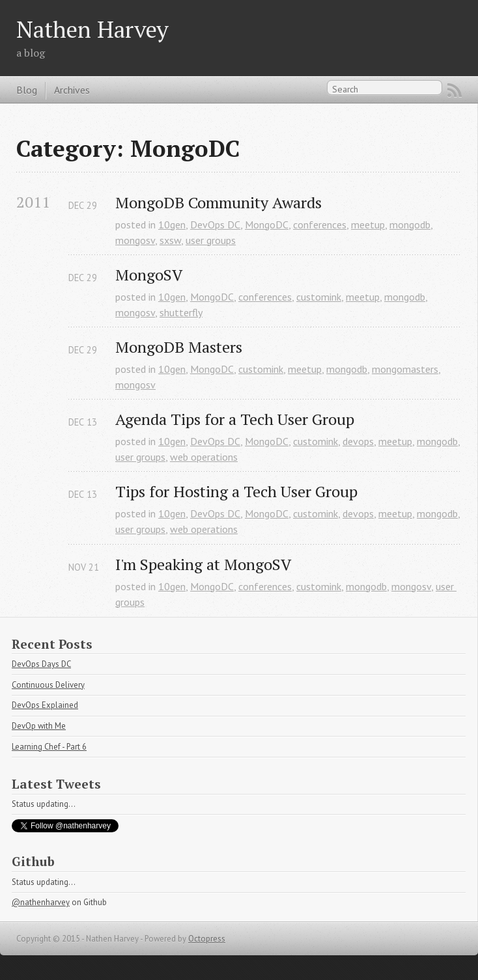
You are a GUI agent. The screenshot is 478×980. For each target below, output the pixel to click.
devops (358, 441)
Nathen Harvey (92, 29)
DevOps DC (215, 225)
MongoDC (267, 225)
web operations (204, 457)
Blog (27, 90)
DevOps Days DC (41, 664)
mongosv (135, 240)
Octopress (207, 939)
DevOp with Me (39, 726)
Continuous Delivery (48, 685)
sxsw (170, 240)
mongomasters (405, 369)
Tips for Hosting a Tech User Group (236, 492)
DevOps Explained (45, 705)
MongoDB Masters (179, 347)
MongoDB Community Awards (218, 203)
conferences (320, 225)
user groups (211, 240)
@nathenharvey (41, 902)
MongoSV (149, 275)
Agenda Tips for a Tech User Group (235, 419)
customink (319, 297)
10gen (172, 225)
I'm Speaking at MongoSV (203, 565)
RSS (455, 90)
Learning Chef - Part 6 (49, 747)
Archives (72, 90)
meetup (368, 225)
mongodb (410, 225)
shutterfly (181, 312)
